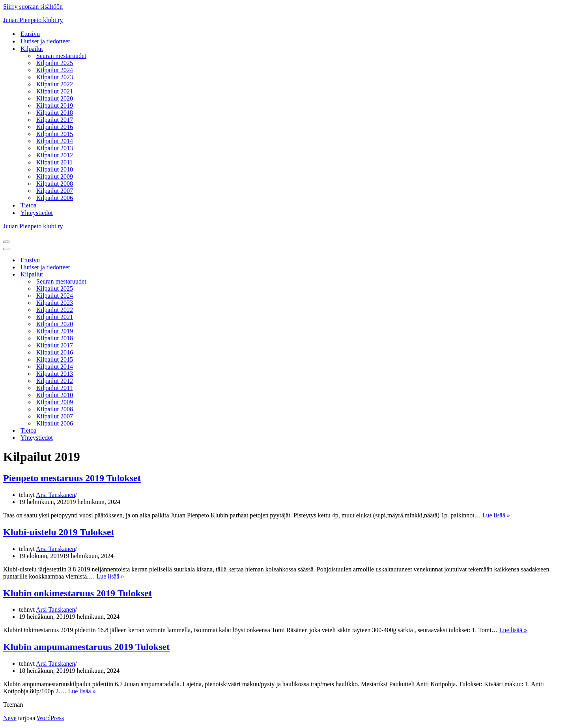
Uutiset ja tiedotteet (45, 41)
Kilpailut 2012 (55, 155)
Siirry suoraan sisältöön (33, 7)
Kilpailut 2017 (55, 120)
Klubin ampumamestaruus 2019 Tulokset (86, 647)
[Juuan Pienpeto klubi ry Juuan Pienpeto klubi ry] (284, 20)
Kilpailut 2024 (55, 70)
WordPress (50, 718)
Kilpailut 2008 (55, 184)
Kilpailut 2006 (55, 198)
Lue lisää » (496, 515)
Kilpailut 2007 (55, 191)
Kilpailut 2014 (55, 141)
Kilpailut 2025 (55, 63)
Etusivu (30, 34)
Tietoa (28, 205)
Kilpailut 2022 (55, 84)
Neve (10, 718)
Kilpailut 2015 (55, 134)
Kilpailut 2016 (55, 127)
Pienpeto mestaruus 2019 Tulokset (72, 478)
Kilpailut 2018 (55, 113)
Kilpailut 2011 (54, 162)
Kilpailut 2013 (55, 148)
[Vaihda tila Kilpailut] (141, 275)
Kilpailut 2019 (55, 105)
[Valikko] (6, 242)
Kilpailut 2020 (55, 98)
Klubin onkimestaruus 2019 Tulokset (78, 593)
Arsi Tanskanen (55, 495)
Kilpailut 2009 (55, 176)
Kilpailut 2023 (55, 77)
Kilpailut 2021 (55, 91)
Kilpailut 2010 (55, 169)
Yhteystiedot (37, 213)
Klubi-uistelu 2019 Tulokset (59, 532)
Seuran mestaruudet (61, 56)
